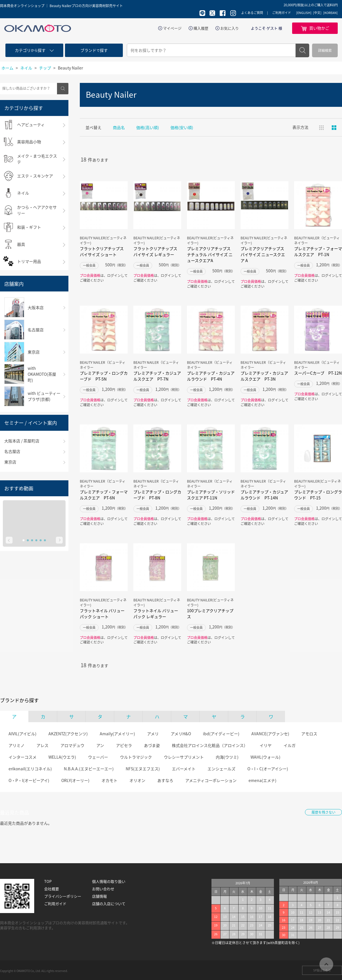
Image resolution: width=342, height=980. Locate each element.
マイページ (172, 28)
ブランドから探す (19, 700)
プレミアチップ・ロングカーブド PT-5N (104, 376)
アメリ (153, 734)
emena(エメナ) (262, 780)
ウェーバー (98, 757)
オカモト (109, 780)
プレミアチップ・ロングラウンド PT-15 (318, 495)
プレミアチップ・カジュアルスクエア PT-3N (264, 376)
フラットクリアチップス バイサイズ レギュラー (155, 251)
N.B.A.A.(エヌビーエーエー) (89, 769)
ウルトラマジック (136, 757)
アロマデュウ (72, 745)
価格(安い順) (182, 127)
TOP (48, 881)
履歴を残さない (323, 812)
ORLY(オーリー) (75, 780)
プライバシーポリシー (63, 896)
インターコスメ (23, 757)
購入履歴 (201, 28)
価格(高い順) (148, 127)
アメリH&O (181, 734)
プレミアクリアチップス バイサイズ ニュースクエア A (263, 254)
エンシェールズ (221, 769)
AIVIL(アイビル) (23, 734)
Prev (9, 540)
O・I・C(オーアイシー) (268, 769)
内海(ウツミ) (227, 757)
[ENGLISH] (304, 13)
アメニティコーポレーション (211, 780)
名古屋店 (12, 451)
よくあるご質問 (252, 13)
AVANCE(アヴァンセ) (270, 734)
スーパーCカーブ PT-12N (318, 373)
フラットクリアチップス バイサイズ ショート (102, 251)
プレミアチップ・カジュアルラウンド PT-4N (211, 376)
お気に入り (230, 28)
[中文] (317, 13)
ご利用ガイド (282, 13)
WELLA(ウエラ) (62, 757)
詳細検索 (325, 50)
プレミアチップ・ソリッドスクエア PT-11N (211, 495)
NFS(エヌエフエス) (143, 769)
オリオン (137, 780)
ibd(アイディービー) (221, 734)
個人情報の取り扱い (109, 881)
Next (59, 540)
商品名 (119, 127)
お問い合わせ (103, 889)
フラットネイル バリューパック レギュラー (156, 613)
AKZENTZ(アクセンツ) (68, 734)
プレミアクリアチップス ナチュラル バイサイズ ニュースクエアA (210, 254)
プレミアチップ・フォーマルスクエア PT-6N (104, 495)
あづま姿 (152, 745)
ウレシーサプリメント (184, 757)
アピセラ (124, 745)
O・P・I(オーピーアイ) (29, 780)
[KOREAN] (330, 13)
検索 (302, 50)
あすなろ (165, 780)
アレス (42, 745)
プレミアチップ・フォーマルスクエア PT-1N (318, 251)
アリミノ (17, 745)
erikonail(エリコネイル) (30, 769)
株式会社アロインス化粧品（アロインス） (210, 745)
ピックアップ (334, 128)
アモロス (309, 734)
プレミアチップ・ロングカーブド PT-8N (157, 495)
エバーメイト (184, 769)
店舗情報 (99, 896)
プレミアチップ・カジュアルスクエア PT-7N (157, 376)
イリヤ (266, 745)
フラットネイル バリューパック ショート (102, 613)
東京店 (10, 462)
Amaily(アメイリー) (117, 734)
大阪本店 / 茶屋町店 (22, 441)
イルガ (290, 745)
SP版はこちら (322, 970)
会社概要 (52, 889)
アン (100, 745)
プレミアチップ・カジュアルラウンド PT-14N (264, 495)
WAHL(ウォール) (265, 757)
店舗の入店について (109, 904)
